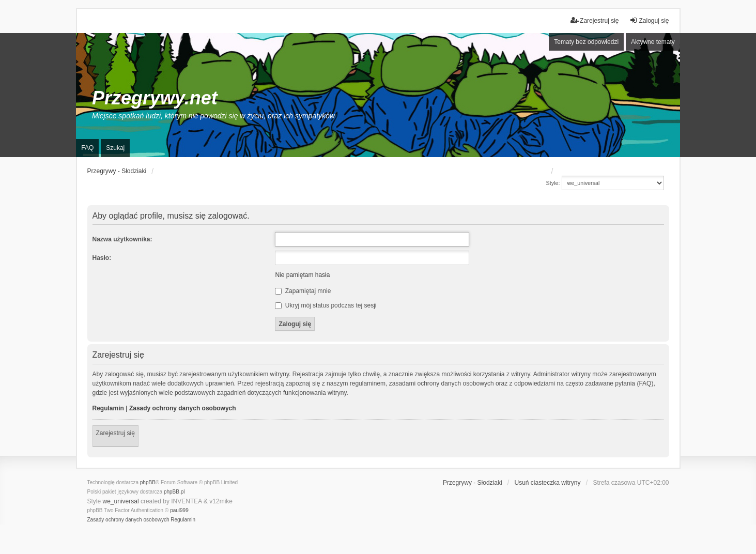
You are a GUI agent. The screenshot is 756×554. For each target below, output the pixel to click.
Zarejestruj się (115, 433)
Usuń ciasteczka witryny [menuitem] (547, 483)
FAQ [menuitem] (87, 148)
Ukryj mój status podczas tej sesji (326, 305)
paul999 (179, 510)
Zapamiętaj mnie (303, 291)
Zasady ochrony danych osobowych (183, 408)
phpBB (148, 482)
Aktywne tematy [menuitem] (653, 42)
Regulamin (108, 408)
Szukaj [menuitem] (115, 148)
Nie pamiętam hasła (302, 275)
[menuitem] (128, 520)
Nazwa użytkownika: (122, 239)
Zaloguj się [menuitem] (649, 20)
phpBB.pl (174, 492)
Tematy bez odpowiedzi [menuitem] (586, 42)
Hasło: (102, 258)
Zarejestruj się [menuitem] (595, 20)
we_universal (121, 501)
